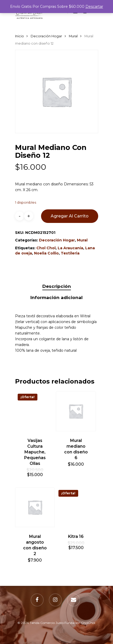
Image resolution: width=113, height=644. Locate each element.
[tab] (57, 286)
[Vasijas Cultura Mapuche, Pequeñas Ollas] (35, 411)
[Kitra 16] (76, 507)
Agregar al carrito (70, 216)
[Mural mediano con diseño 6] (76, 411)
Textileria (70, 253)
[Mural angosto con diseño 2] (35, 507)
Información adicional (56, 297)
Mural (73, 36)
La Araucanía (70, 248)
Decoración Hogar (46, 36)
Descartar (94, 7)
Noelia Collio (46, 253)
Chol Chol (46, 248)
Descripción (57, 286)
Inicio (19, 36)
